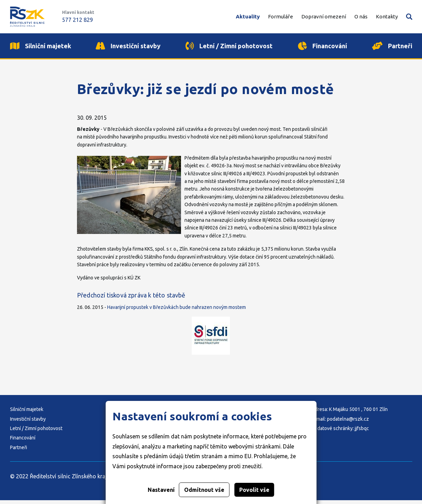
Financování (23, 442)
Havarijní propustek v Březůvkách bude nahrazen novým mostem (176, 311)
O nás (361, 16)
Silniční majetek (27, 413)
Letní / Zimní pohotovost (36, 432)
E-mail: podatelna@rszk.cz (340, 423)
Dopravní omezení (324, 16)
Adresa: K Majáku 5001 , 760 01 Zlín (350, 413)
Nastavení (161, 490)
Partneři (19, 451)
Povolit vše (254, 490)
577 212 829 (77, 20)
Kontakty (387, 16)
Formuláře (281, 16)
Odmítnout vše (204, 490)
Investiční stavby (28, 423)
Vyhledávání (409, 17)
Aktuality (248, 16)
